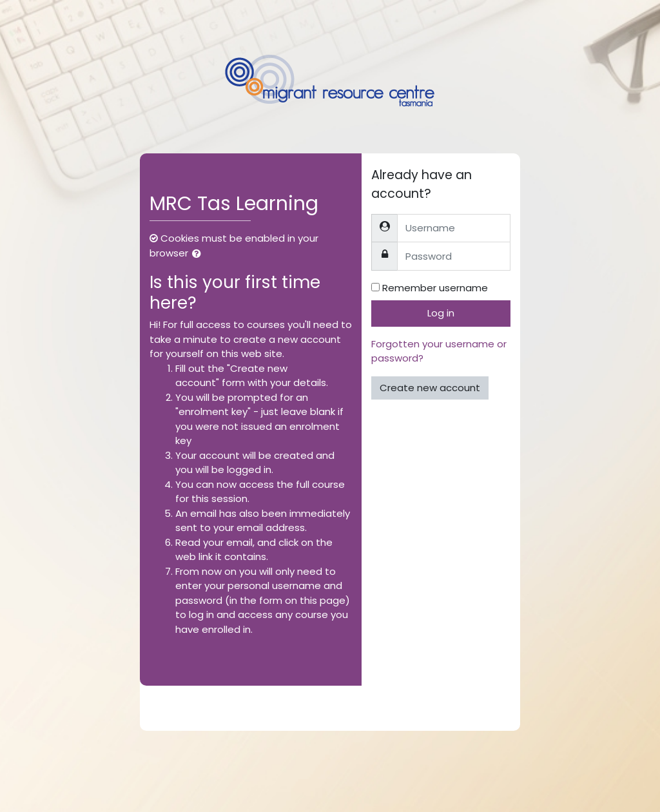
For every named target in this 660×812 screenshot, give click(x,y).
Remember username (435, 288)
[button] (199, 254)
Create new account (430, 388)
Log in (441, 313)
